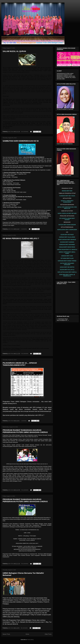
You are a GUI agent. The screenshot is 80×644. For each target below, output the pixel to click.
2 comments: (24, 229)
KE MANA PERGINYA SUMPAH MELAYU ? (21, 238)
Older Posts (48, 634)
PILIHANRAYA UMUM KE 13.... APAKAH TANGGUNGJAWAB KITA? (20, 364)
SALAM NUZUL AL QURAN (14, 51)
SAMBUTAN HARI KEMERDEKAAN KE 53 (21, 141)
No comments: (25, 132)
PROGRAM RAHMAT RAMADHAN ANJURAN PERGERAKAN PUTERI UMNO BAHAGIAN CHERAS (25, 431)
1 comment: (24, 421)
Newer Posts (6, 634)
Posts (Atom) (30, 640)
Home (27, 634)
